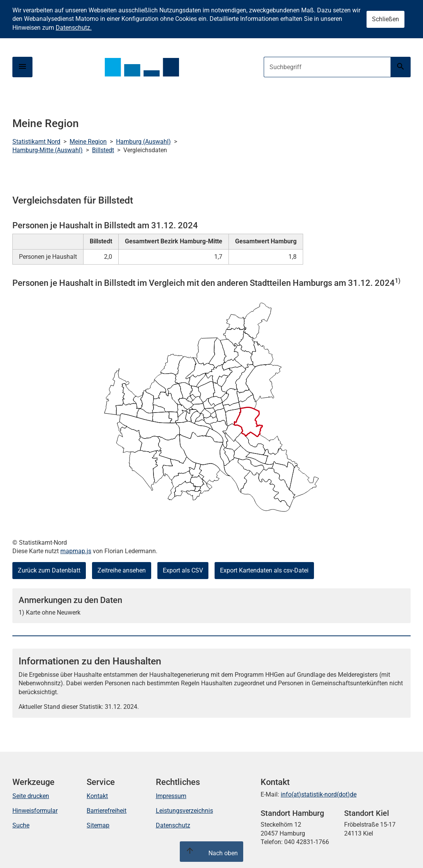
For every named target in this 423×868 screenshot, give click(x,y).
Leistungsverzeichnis (184, 811)
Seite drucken (31, 796)
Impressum (171, 796)
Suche (21, 825)
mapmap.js (76, 551)
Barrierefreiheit (107, 811)
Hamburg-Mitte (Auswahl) (48, 150)
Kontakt (97, 796)
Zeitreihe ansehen (122, 570)
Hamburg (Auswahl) (143, 142)
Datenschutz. (74, 28)
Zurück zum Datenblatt (49, 570)
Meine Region (88, 142)
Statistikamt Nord (36, 142)
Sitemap (98, 825)
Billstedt (103, 150)
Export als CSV (183, 570)
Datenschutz (173, 825)
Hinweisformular (35, 811)
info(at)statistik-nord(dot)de (319, 794)
